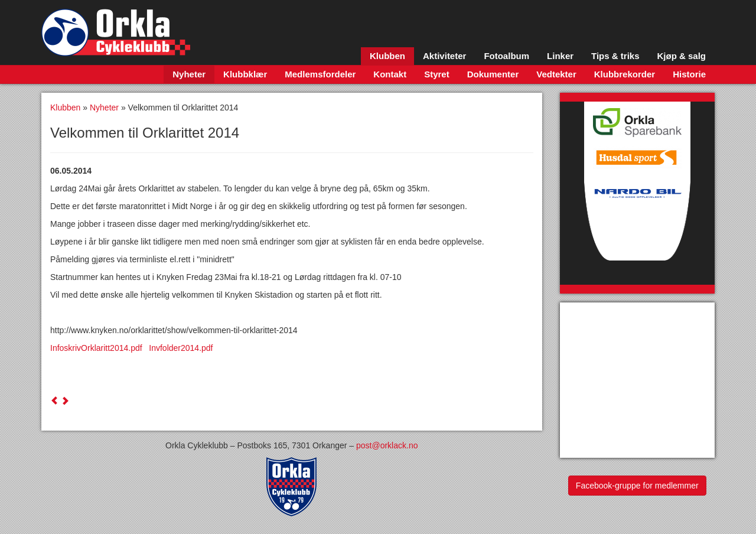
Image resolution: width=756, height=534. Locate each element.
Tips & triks (615, 56)
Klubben (387, 56)
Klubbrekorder (625, 74)
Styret (437, 74)
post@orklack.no (387, 445)
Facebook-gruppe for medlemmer (637, 486)
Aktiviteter (444, 56)
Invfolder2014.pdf (181, 348)
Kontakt (390, 74)
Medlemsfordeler (320, 74)
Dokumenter (493, 74)
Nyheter (189, 74)
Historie (689, 74)
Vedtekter (556, 74)
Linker (560, 56)
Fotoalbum (506, 56)
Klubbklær (245, 74)
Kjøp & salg (681, 56)
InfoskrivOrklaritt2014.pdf (100, 348)
